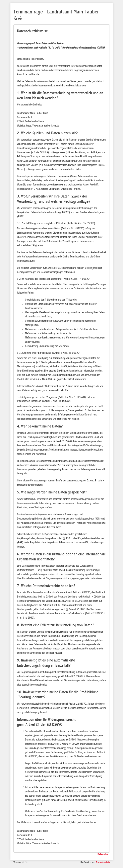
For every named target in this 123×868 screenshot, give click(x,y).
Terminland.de (103, 863)
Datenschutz (104, 855)
